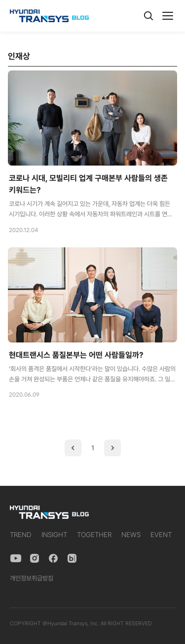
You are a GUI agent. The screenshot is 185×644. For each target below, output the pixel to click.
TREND (21, 535)
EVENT (161, 535)
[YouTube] (16, 558)
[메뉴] (168, 16)
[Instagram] (35, 558)
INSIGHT (54, 535)
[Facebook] (53, 558)
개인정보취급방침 (32, 578)
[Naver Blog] (72, 558)
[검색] (148, 16)
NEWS (131, 535)
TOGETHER (94, 535)
